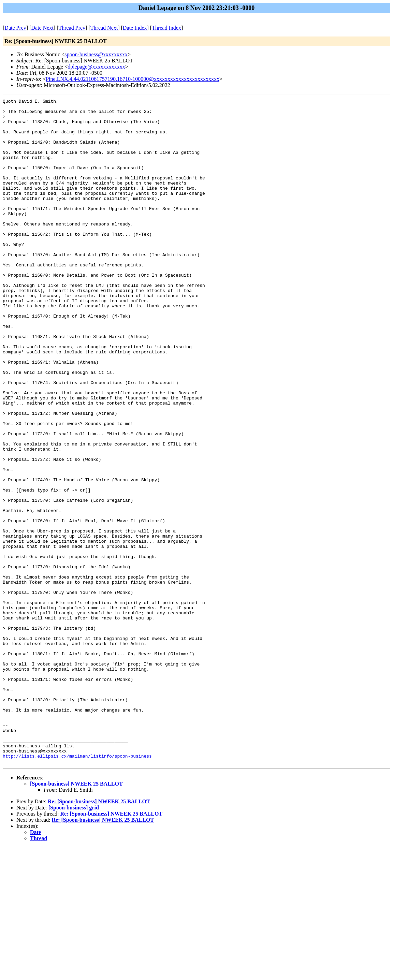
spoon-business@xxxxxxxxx (96, 54)
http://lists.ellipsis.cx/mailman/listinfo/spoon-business (77, 888)
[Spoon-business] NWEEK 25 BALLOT (76, 917)
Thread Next (104, 28)
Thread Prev (72, 28)
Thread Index (166, 28)
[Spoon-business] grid (74, 941)
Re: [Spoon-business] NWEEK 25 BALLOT (99, 934)
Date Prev (15, 28)
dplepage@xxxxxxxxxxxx (96, 67)
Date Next (42, 28)
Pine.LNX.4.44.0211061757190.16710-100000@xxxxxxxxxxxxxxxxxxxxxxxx (133, 79)
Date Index (135, 28)
